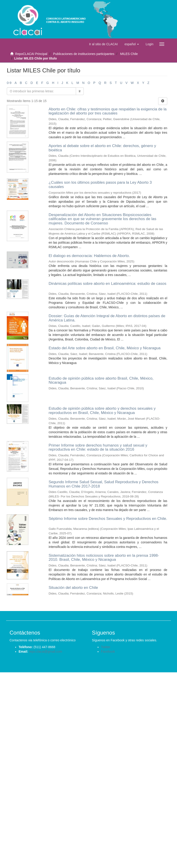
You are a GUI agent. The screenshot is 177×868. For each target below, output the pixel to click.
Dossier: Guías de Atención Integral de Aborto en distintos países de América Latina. (107, 318)
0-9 (9, 83)
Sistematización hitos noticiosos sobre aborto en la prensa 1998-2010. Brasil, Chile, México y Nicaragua (104, 558)
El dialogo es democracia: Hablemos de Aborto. (89, 256)
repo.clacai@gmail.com (46, 652)
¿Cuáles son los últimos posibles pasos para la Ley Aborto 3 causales (100, 185)
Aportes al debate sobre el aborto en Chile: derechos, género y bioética (102, 148)
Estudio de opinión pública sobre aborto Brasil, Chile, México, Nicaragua (101, 380)
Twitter (106, 647)
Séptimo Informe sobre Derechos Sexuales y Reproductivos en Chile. (108, 519)
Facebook (108, 652)
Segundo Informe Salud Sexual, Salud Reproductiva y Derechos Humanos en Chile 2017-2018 (103, 484)
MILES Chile (129, 54)
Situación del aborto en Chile (73, 588)
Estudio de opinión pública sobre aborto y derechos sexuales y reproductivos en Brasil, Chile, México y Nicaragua (102, 411)
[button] (132, 44)
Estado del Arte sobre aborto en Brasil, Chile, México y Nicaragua (104, 348)
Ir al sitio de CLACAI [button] (103, 44)
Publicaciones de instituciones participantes (84, 54)
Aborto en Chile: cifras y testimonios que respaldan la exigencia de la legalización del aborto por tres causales (108, 111)
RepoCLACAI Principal (31, 54)
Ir (80, 91)
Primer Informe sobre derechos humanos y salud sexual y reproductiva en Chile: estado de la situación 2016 (98, 447)
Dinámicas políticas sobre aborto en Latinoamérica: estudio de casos (107, 284)
